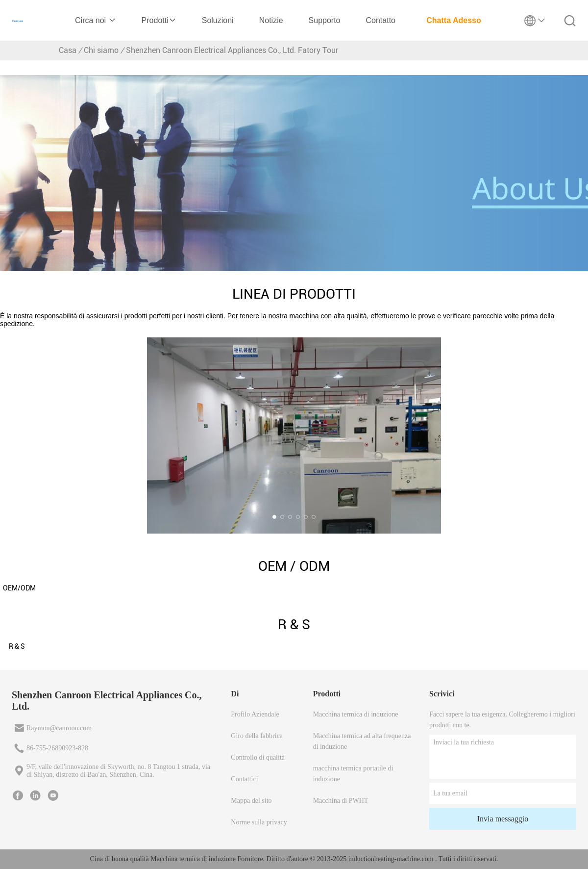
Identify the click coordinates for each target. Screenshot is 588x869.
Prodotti (159, 20)
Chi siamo (101, 50)
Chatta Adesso (453, 20)
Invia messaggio (503, 819)
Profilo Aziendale (255, 714)
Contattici (244, 779)
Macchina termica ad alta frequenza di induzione (362, 741)
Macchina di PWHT (341, 801)
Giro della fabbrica (257, 736)
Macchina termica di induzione (356, 714)
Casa (68, 50)
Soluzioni (218, 20)
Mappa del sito (251, 801)
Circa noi (96, 20)
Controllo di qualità (258, 757)
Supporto (325, 20)
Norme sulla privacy (259, 822)
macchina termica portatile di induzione (353, 774)
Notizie (271, 20)
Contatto (381, 20)
